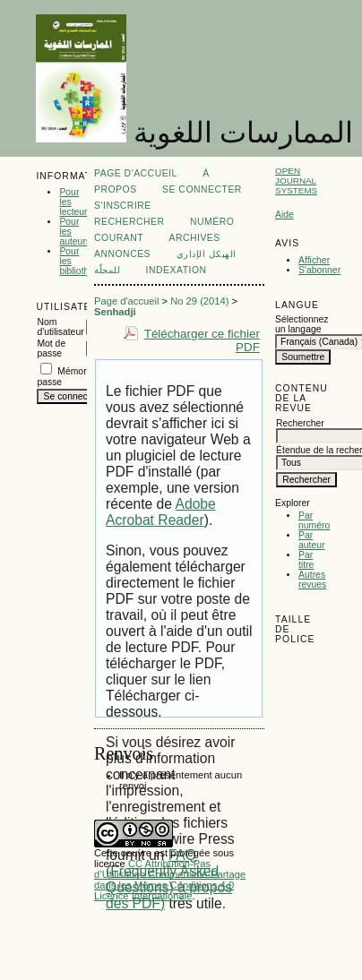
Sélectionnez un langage (301, 324)
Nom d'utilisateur (60, 327)
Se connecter (202, 189)
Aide (284, 215)
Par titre (306, 560)
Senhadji (115, 312)
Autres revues (312, 580)
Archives (194, 238)
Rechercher (129, 222)
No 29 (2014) (199, 301)
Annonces (122, 254)
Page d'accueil (136, 173)
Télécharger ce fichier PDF (202, 340)
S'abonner (319, 270)
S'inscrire (123, 206)
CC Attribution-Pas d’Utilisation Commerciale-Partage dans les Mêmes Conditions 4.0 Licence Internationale (170, 880)
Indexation (177, 270)
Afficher (314, 260)
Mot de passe (51, 348)
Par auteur (311, 540)
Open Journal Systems (296, 181)
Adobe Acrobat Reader (161, 512)
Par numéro (314, 520)
